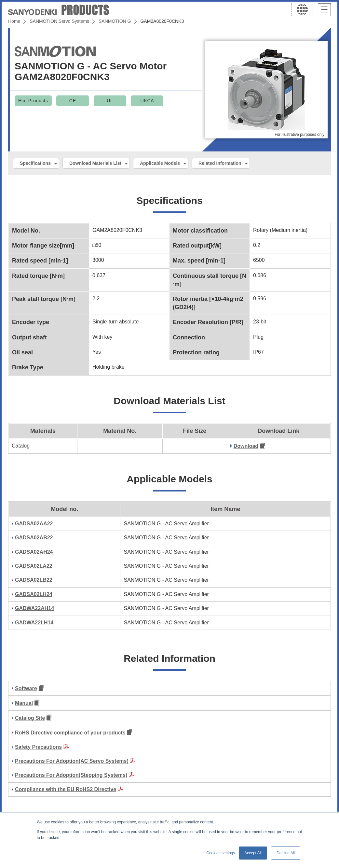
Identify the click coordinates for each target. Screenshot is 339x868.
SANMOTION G (115, 21)
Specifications (35, 163)
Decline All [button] (286, 853)
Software (26, 688)
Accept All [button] (253, 853)
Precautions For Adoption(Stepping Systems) (71, 775)
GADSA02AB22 (34, 538)
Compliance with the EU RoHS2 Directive (66, 789)
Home (14, 21)
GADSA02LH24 (34, 594)
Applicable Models (160, 163)
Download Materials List (95, 163)
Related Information (220, 163)
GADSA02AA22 (34, 524)
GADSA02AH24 (34, 552)
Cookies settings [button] (221, 853)
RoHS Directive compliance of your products (70, 733)
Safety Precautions (38, 747)
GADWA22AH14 (34, 608)
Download (246, 446)
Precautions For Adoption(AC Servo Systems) (72, 761)
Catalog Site (30, 718)
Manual (24, 703)
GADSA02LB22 (34, 580)
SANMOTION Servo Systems (59, 21)
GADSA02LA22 (34, 566)
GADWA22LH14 (34, 623)
